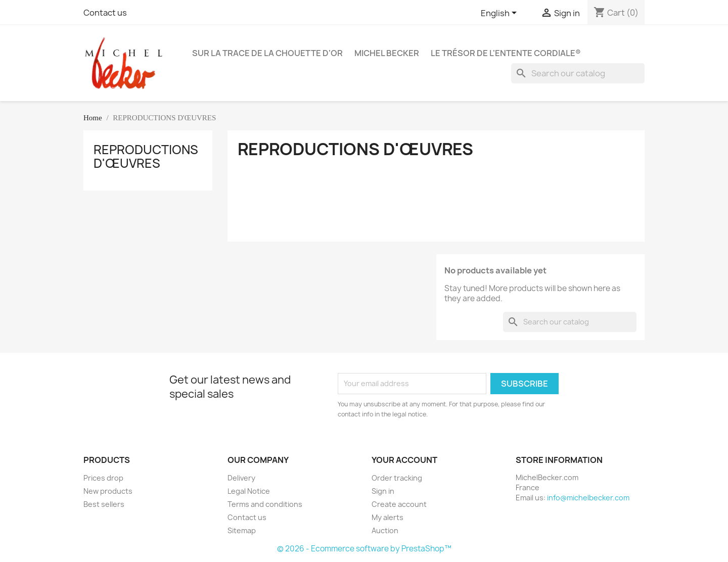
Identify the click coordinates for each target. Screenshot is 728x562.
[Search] (578, 73)
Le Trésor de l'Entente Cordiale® (506, 53)
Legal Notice (249, 491)
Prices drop (103, 478)
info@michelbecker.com (588, 498)
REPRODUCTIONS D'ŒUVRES (146, 156)
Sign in (383, 491)
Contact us (105, 13)
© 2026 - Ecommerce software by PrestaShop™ (364, 549)
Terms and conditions (265, 504)
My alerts (388, 517)
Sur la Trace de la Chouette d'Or (267, 53)
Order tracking (397, 478)
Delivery (241, 478)
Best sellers (104, 504)
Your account (404, 460)
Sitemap (242, 530)
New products (108, 491)
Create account (399, 504)
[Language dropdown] (500, 14)
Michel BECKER (387, 53)
